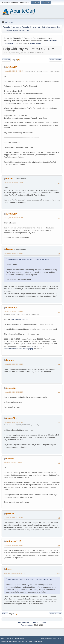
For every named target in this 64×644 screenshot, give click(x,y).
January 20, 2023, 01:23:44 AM (14, 253)
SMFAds (4, 641)
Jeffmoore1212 (14, 541)
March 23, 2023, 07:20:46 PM (13, 463)
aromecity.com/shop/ (20, 319)
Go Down (6, 60)
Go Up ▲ (60, 639)
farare (9, 569)
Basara (10, 179)
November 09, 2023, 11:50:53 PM (14, 573)
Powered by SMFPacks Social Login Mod (30, 641)
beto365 (10, 459)
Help (42, 639)
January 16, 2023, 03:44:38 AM (14, 71)
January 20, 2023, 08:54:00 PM (14, 364)
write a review (35, 43)
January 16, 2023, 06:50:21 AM (14, 183)
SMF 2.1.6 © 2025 (7, 639)
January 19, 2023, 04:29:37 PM (14, 218)
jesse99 (10, 513)
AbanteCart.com (27, 625)
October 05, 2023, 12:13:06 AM (14, 517)
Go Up (5, 614)
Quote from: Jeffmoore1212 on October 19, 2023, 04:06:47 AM (30, 579)
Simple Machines (19, 639)
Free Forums (12, 641)
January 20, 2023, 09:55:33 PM (14, 392)
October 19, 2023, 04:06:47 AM (14, 545)
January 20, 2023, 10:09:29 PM (14, 422)
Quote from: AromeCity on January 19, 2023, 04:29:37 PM (28, 259)
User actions (56, 60)
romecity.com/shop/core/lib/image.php (19, 349)
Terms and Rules (50, 639)
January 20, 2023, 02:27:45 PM (14, 312)
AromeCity (11, 67)
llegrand (10, 360)
